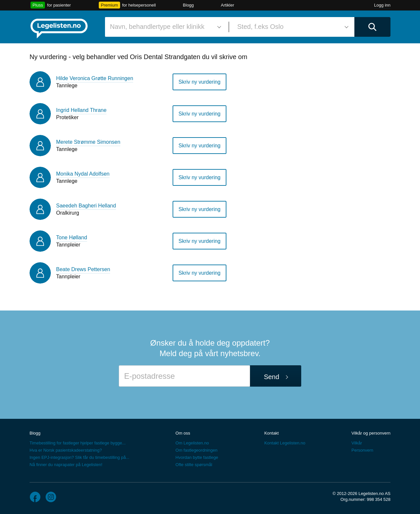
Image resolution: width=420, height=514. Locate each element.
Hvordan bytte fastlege (197, 457)
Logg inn (382, 5)
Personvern (362, 450)
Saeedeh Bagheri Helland (86, 206)
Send (272, 377)
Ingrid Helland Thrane (81, 110)
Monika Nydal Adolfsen (83, 174)
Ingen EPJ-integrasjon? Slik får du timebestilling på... (79, 457)
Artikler (227, 5)
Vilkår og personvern (371, 433)
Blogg (188, 5)
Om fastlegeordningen (197, 450)
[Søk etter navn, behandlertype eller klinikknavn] (164, 27)
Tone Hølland (72, 237)
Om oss (183, 433)
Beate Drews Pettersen (83, 269)
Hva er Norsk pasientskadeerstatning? (66, 450)
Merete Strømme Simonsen (88, 142)
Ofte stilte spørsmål (194, 465)
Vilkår (357, 443)
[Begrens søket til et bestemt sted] (292, 27)
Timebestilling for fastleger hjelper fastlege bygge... (78, 443)
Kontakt (271, 433)
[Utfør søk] (372, 27)
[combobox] (164, 27)
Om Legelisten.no (192, 443)
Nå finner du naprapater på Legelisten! (66, 465)
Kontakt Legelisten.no (285, 443)
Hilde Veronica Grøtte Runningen (95, 78)
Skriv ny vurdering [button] (199, 82)
